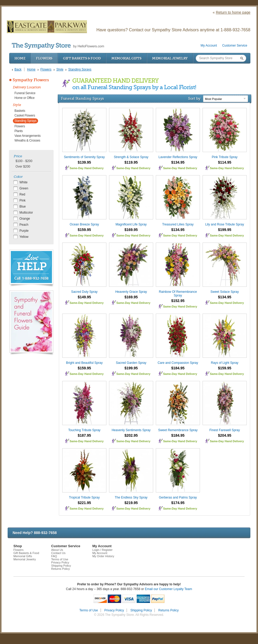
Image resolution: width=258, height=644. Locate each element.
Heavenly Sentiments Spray (131, 430)
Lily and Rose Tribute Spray (225, 224)
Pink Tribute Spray (225, 157)
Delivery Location (27, 87)
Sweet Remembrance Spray (178, 430)
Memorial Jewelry (170, 58)
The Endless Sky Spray (131, 497)
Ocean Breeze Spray (84, 224)
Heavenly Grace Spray (131, 292)
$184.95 (178, 368)
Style (17, 105)
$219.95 (131, 503)
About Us (57, 550)
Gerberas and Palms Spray (178, 497)
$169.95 (131, 230)
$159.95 (84, 230)
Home (20, 58)
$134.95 (178, 162)
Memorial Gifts (127, 58)
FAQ (54, 556)
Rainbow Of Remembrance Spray (178, 294)
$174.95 (178, 503)
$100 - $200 (24, 161)
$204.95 (225, 435)
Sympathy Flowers (31, 80)
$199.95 (225, 230)
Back (18, 69)
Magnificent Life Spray (131, 224)
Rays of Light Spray (225, 363)
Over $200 (23, 167)
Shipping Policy (61, 566)
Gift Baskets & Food (82, 58)
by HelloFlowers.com (58, 46)
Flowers (44, 58)
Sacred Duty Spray (84, 292)
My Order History (103, 556)
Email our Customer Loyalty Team (168, 589)
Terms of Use (60, 559)
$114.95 (225, 162)
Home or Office (24, 98)
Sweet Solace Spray (225, 292)
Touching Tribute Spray (84, 430)
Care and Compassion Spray (178, 363)
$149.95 (84, 297)
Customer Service (235, 46)
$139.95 (84, 162)
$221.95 (84, 503)
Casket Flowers (25, 115)
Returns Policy (61, 569)
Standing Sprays (25, 121)
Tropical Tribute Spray (84, 497)
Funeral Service (25, 93)
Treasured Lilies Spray (178, 224)
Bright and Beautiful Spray (84, 363)
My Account (209, 46)
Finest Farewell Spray (225, 430)
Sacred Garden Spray (131, 363)
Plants (19, 131)
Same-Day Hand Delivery (87, 168)
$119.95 (131, 162)
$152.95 (178, 301)
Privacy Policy (60, 562)
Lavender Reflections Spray (178, 157)
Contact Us (58, 553)
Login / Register (102, 550)
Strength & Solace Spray (131, 157)
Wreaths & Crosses (27, 140)
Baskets (20, 111)
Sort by (194, 98)
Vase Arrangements (27, 136)
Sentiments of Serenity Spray (84, 157)
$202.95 (131, 435)
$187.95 (84, 435)
